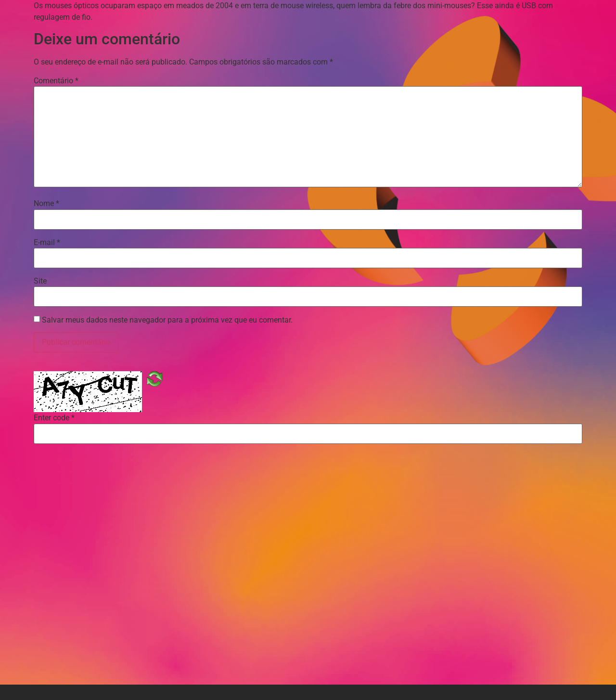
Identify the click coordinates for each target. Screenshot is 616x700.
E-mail (47, 243)
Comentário (56, 81)
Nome (46, 204)
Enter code (54, 418)
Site (40, 281)
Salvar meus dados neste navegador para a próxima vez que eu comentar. (167, 320)
